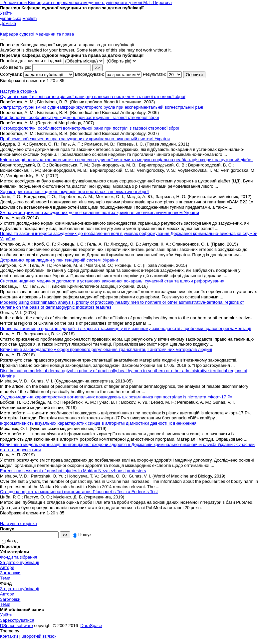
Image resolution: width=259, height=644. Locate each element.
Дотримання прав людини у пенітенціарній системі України (59, 260)
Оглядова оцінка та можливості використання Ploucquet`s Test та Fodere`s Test (79, 492)
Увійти (6, 13)
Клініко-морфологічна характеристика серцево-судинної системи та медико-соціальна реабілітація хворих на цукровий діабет (127, 160)
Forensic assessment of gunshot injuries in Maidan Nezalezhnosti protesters (73, 471)
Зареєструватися (17, 620)
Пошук (82, 535)
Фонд (10, 541)
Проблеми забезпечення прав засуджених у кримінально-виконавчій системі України (85, 139)
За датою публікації (20, 562)
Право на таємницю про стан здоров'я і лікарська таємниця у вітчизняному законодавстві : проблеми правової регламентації (126, 328)
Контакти (9, 636)
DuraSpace (91, 626)
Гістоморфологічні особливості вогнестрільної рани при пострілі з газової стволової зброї (90, 128)
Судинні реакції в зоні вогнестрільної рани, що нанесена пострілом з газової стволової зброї (93, 97)
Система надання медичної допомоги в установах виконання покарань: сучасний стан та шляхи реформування (112, 281)
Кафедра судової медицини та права (37, 34)
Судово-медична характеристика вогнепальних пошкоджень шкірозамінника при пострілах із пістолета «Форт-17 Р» (116, 397)
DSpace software (16, 626)
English (30, 18)
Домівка (8, 23)
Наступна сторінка (18, 91)
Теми (5, 578)
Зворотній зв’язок (39, 636)
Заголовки (10, 573)
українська (11, 18)
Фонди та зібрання (19, 557)
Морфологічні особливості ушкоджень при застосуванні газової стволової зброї (80, 117)
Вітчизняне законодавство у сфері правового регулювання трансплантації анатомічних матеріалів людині (106, 349)
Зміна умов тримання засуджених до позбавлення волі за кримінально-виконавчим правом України (100, 213)
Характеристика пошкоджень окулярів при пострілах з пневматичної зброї (74, 192)
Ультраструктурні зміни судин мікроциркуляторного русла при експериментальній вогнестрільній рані (102, 107)
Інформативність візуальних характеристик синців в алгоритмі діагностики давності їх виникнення (98, 423)
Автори (7, 567)
